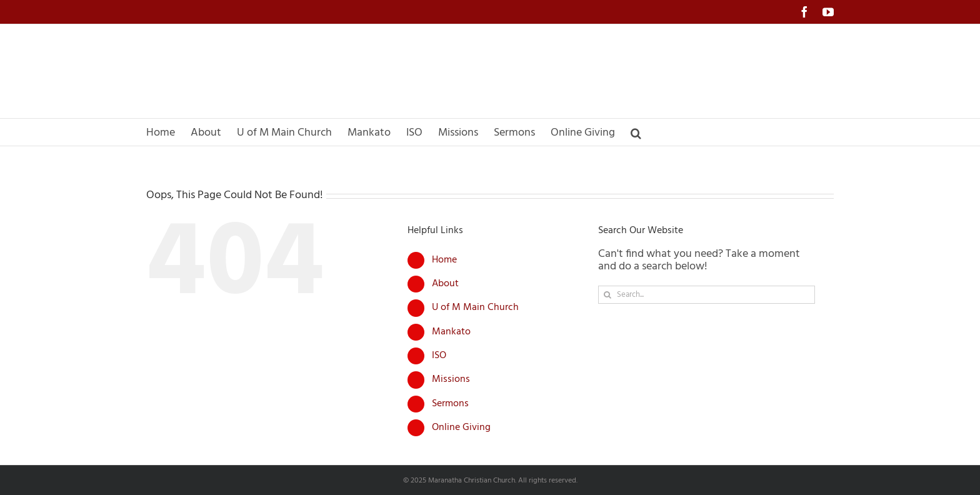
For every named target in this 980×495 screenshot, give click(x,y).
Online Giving (461, 427)
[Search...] (707, 295)
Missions (451, 379)
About (445, 284)
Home (444, 260)
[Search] (607, 295)
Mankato (451, 332)
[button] (636, 132)
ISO (439, 356)
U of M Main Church (475, 307)
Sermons (450, 404)
